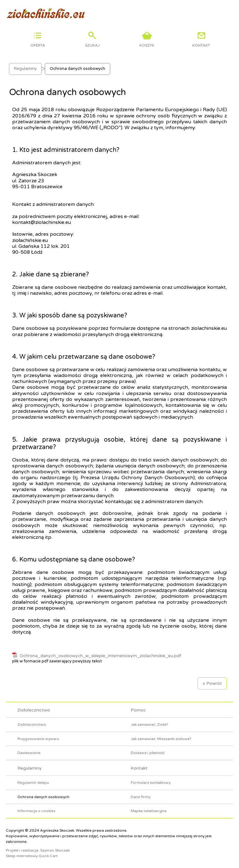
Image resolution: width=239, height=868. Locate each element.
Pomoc (138, 710)
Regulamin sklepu (33, 783)
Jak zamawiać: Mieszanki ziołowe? (161, 739)
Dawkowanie (29, 753)
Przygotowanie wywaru (38, 739)
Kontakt (139, 768)
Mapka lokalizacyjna (149, 811)
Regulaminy (25, 69)
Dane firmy (141, 797)
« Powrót (212, 683)
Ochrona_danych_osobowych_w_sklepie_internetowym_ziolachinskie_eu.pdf (100, 656)
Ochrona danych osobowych (77, 69)
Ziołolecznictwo (34, 710)
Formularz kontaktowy (151, 783)
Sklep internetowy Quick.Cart (32, 856)
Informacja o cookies (36, 811)
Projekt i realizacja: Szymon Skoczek (38, 850)
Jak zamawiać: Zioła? (149, 725)
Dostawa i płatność (148, 753)
